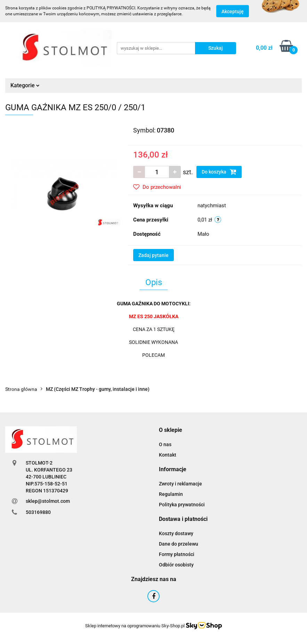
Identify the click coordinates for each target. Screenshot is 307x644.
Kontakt (168, 455)
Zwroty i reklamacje (180, 484)
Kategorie (25, 85)
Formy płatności (177, 554)
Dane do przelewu (179, 544)
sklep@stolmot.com (48, 501)
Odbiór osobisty (176, 565)
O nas (165, 444)
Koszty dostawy (176, 533)
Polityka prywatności (182, 505)
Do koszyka (219, 172)
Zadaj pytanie (153, 255)
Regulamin (171, 494)
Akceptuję (233, 11)
